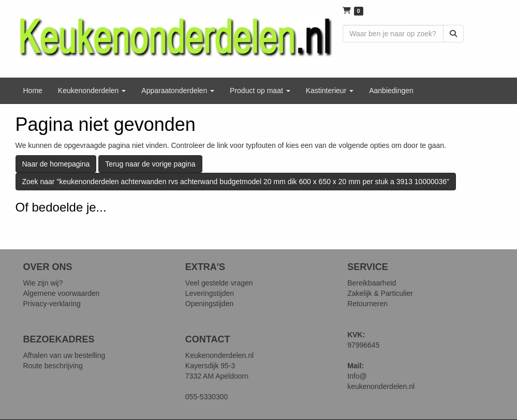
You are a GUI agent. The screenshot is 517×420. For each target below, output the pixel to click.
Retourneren (367, 304)
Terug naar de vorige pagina (150, 164)
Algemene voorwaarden (62, 293)
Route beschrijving (53, 366)
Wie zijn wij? (43, 283)
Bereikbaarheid (372, 283)
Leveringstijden (210, 293)
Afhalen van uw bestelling (64, 355)
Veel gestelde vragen (219, 283)
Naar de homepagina (56, 164)
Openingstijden (209, 304)
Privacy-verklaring (52, 304)
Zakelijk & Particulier (380, 293)
